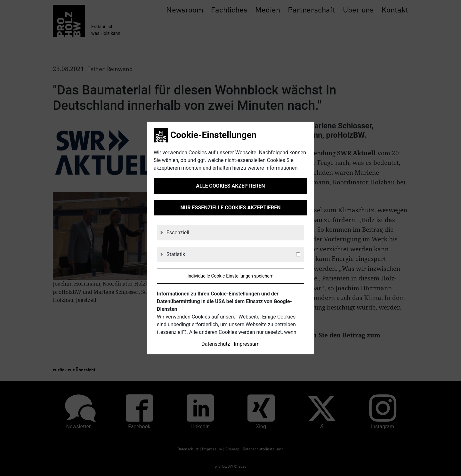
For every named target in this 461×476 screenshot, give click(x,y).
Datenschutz (216, 344)
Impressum (247, 344)
